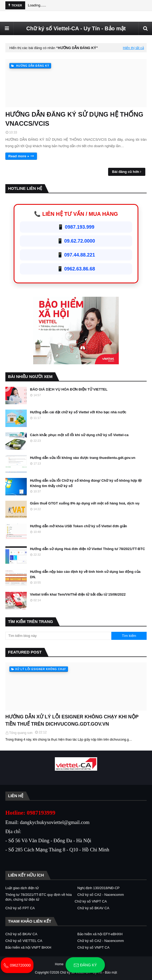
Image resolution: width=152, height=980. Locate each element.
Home (59, 964)
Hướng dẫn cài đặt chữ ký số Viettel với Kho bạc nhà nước (78, 412)
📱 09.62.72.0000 (76, 241)
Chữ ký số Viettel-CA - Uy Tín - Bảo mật (76, 28)
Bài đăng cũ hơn (126, 172)
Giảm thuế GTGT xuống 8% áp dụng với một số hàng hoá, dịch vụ (85, 503)
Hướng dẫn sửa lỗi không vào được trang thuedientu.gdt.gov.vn (83, 458)
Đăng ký (85, 965)
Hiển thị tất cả (133, 48)
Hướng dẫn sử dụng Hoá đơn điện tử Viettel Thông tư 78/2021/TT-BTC (88, 549)
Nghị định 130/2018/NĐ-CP (98, 888)
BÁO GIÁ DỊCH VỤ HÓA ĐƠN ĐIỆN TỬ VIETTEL (69, 389)
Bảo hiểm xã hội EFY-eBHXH (100, 934)
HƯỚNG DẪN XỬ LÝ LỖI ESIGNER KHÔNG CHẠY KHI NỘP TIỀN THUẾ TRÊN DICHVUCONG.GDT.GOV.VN (72, 720)
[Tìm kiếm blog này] (58, 636)
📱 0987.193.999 (76, 227)
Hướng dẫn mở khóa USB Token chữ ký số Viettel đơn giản (79, 526)
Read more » (19, 156)
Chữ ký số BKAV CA (93, 908)
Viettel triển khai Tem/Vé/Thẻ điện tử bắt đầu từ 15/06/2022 (78, 594)
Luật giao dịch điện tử (22, 888)
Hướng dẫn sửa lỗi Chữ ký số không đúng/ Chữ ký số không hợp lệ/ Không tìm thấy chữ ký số (86, 483)
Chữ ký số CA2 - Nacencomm (101, 895)
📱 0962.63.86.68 (76, 269)
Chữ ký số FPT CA (20, 908)
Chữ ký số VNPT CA (91, 901)
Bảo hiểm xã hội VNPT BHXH (28, 947)
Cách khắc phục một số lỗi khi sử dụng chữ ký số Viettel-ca (79, 435)
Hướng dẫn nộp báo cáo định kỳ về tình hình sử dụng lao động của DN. (85, 574)
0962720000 (17, 965)
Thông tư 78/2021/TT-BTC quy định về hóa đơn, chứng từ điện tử (39, 897)
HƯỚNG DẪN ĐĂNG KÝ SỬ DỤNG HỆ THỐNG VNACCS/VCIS (74, 119)
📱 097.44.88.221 (76, 255)
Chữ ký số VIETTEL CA (24, 941)
